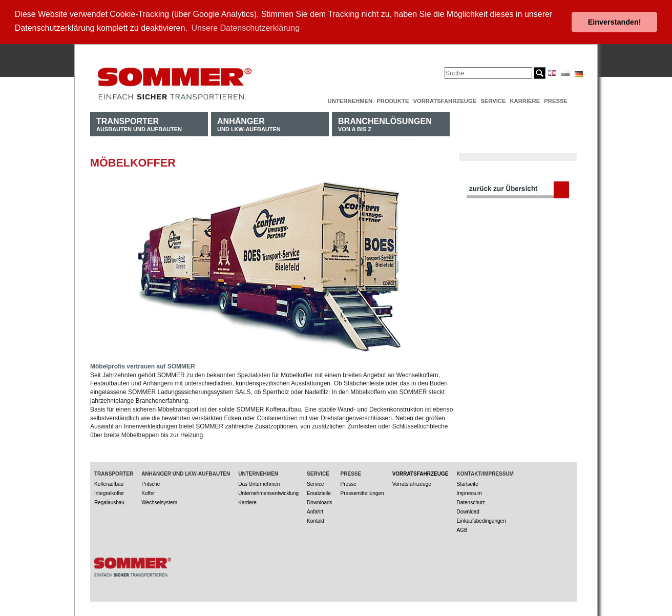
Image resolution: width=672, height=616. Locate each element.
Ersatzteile (319, 492)
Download (468, 511)
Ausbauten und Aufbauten (139, 123)
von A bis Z (385, 123)
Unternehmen (350, 100)
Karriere (525, 100)
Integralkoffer (109, 492)
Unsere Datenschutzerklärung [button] (246, 28)
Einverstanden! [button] (615, 22)
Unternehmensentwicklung (268, 492)
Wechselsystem (159, 501)
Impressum (469, 492)
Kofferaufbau (109, 483)
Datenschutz (471, 501)
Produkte (393, 100)
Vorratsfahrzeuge (445, 100)
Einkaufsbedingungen (481, 520)
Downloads (319, 501)
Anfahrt (315, 511)
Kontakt (316, 520)
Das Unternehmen (259, 483)
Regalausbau (109, 501)
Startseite (467, 483)
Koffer (148, 492)
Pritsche (151, 483)
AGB (462, 529)
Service (493, 100)
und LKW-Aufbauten (249, 123)
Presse (556, 100)
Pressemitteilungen (362, 492)
